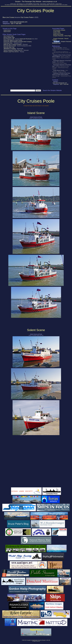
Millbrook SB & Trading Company (13, 44)
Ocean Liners (57, 33)
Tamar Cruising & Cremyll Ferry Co (13, 50)
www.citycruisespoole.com (19, 22)
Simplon (29, 4)
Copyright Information (51, 4)
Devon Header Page (9, 37)
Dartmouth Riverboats (26, 39)
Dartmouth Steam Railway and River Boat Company (17, 42)
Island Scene (7, 32)
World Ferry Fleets (58, 34)
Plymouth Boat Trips (9, 47)
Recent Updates (36, 4)
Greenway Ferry (8, 43)
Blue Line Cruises (8, 17)
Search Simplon (43, 4)
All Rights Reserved (36, 641)
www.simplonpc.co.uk (21, 4)
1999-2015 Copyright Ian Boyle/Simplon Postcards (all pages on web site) (36, 640)
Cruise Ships (56, 32)
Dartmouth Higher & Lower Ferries (13, 40)
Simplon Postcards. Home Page (62, 36)
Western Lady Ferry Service (11, 52)
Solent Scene (7, 30)
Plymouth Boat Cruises (10, 46)
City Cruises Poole (27, 17)
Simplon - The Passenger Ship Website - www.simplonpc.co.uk (36, 2)
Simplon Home (13, 4)
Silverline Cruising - (10, 49)
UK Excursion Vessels (59, 30)
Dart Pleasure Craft (9, 39)
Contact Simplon (59, 4)
